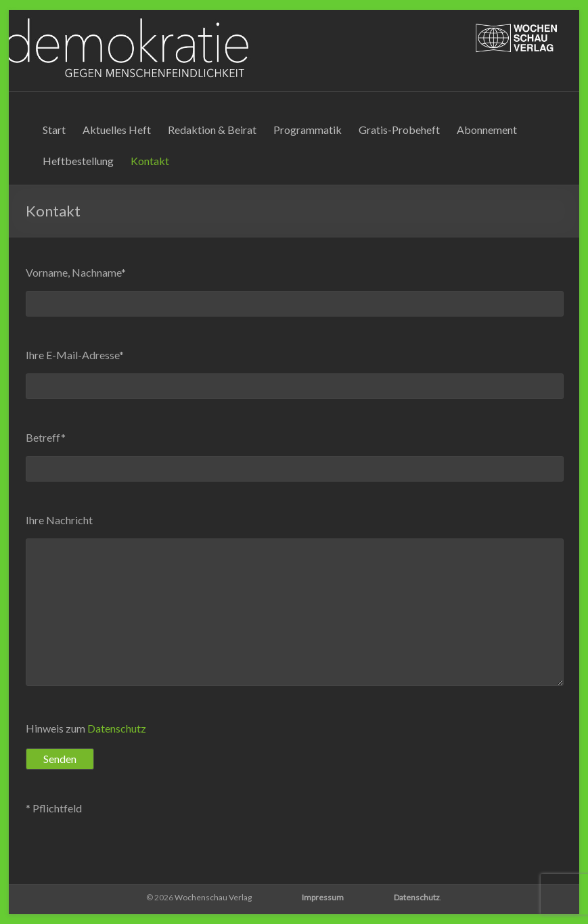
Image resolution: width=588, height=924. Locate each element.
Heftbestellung (78, 161)
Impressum (323, 897)
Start (54, 130)
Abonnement (487, 130)
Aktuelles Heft (117, 130)
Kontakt (150, 161)
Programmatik (308, 130)
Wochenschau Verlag (213, 897)
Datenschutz (117, 728)
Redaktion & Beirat (212, 130)
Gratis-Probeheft (399, 130)
